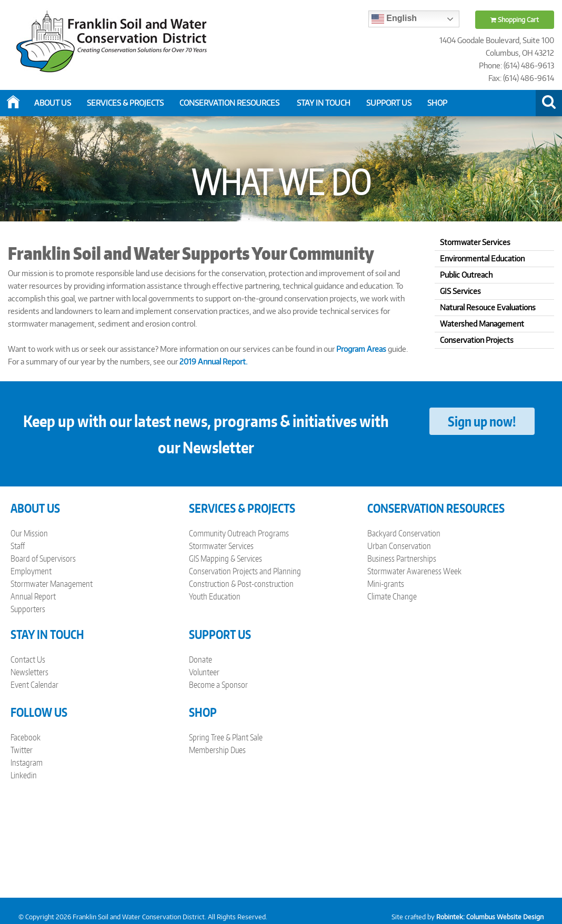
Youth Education (215, 596)
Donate (200, 659)
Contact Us (28, 659)
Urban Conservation (399, 546)
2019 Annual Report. (213, 362)
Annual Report (33, 596)
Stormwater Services (221, 546)
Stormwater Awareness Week (414, 571)
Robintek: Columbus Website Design (490, 917)
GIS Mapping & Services (225, 559)
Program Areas (361, 349)
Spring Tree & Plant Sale (226, 737)
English (394, 19)
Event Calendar (34, 685)
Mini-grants (386, 584)
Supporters (28, 609)
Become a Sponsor (218, 685)
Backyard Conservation (404, 533)
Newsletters (29, 672)
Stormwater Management (52, 584)
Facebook (26, 737)
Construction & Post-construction (241, 584)
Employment (31, 571)
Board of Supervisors (43, 559)
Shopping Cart (515, 20)
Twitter (22, 750)
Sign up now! (482, 421)
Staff (18, 546)
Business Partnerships (402, 559)
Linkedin (24, 775)
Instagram (27, 763)
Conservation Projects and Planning (245, 571)
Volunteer (204, 672)
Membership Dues (217, 750)
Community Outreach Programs (239, 533)
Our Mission (29, 533)
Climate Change (392, 596)
